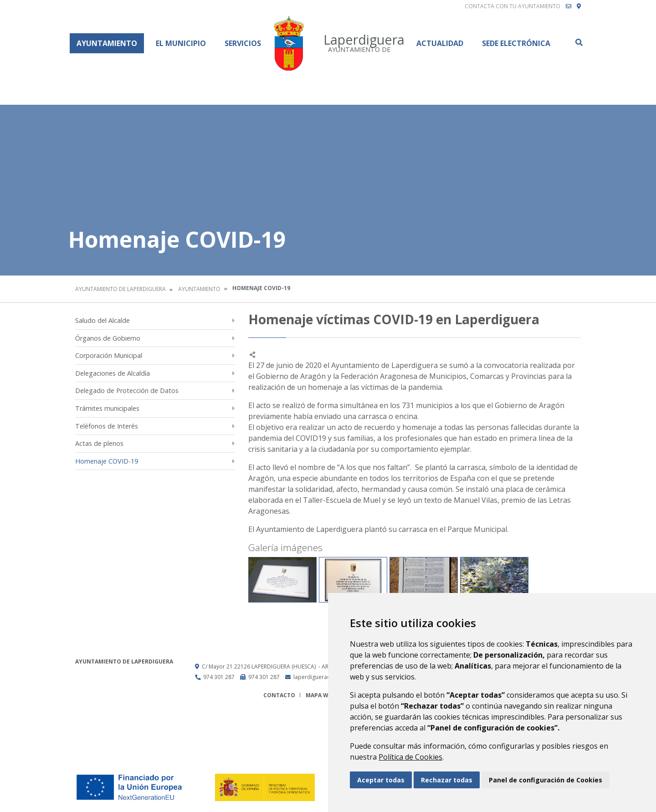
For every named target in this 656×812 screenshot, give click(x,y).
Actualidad (440, 43)
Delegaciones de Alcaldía (113, 373)
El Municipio (181, 43)
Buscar (579, 42)
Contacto (279, 695)
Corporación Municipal (109, 355)
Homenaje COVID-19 (107, 461)
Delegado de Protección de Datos (127, 391)
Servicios (243, 43)
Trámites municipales (107, 408)
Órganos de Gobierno (108, 338)
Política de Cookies (410, 757)
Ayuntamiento (107, 43)
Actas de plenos (99, 443)
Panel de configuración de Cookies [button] (546, 780)
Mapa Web (320, 695)
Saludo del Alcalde (102, 320)
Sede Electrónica (516, 43)
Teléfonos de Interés (107, 426)
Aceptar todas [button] (381, 780)
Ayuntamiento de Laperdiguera (120, 289)
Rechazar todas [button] (447, 780)
